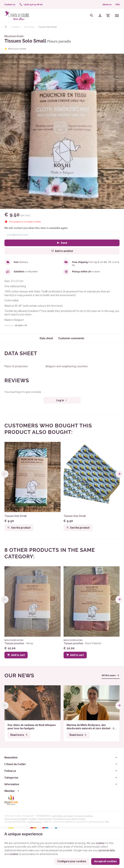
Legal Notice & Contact (62, 816)
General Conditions (84, 816)
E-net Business (34, 822)
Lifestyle (16, 27)
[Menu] (117, 16)
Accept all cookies (105, 861)
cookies (100, 843)
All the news (109, 675)
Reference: (9, 325)
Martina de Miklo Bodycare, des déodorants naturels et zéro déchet (91, 727)
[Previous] (5, 474)
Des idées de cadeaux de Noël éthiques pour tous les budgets (32, 727)
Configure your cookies (72, 861)
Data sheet (46, 338)
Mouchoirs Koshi (14, 36)
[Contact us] (10, 4)
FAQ (118, 4)
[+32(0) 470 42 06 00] (31, 4)
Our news (19, 676)
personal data (107, 850)
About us (107, 4)
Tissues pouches (19, 643)
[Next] (119, 474)
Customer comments (71, 338)
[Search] (92, 16)
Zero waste (29, 27)
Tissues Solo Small (15, 516)
